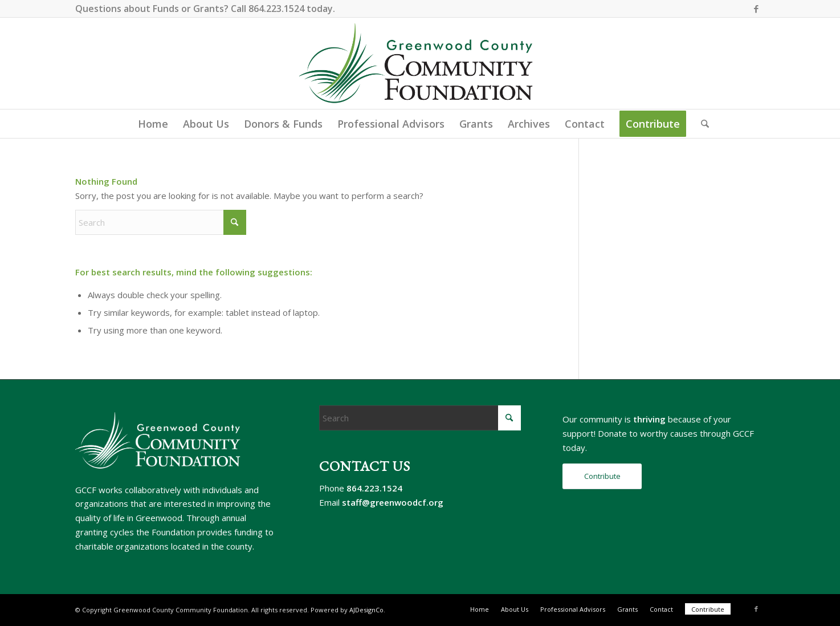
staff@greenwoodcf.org (393, 502)
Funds (166, 9)
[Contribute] (602, 476)
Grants (209, 9)
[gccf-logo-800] (420, 63)
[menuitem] (153, 124)
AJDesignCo (366, 610)
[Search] (701, 124)
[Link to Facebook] (756, 9)
